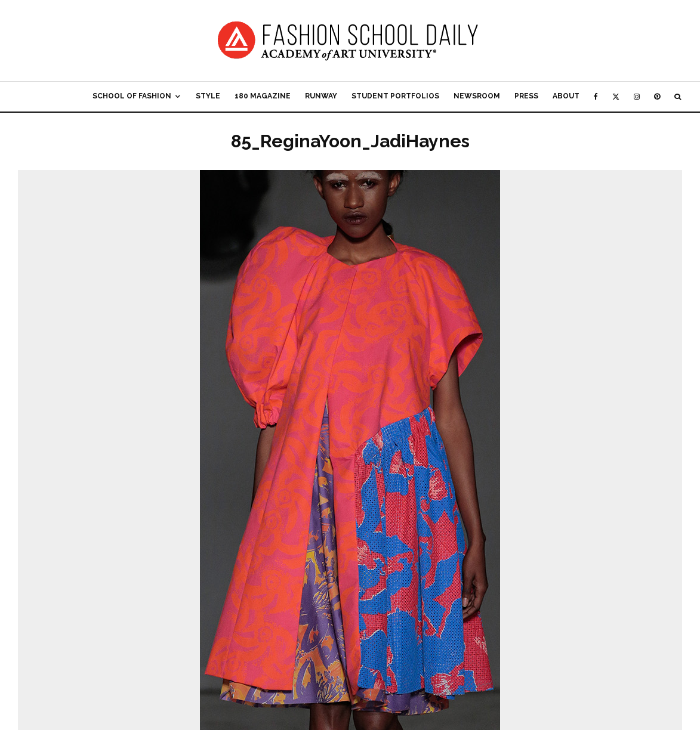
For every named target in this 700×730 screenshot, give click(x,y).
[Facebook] (596, 97)
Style (208, 96)
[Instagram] (637, 97)
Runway (321, 96)
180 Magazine (263, 96)
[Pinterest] (657, 97)
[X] (616, 97)
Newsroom (477, 96)
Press (526, 96)
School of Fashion (132, 96)
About (566, 96)
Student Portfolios (395, 96)
